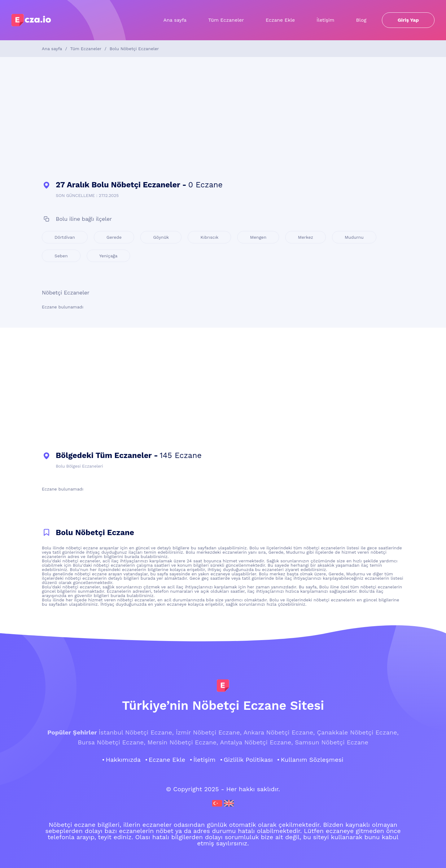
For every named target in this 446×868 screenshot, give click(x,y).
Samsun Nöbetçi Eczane (332, 742)
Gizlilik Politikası (248, 760)
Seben (61, 256)
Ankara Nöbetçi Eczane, (279, 732)
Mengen (258, 237)
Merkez (306, 237)
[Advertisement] (223, 119)
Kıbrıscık (209, 237)
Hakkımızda (123, 760)
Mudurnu (354, 237)
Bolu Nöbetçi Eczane (95, 532)
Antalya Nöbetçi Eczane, (256, 742)
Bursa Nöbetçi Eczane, (111, 742)
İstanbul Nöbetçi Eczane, (136, 732)
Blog (361, 20)
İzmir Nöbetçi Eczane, (209, 732)
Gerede (114, 237)
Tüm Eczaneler (226, 20)
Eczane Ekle (280, 20)
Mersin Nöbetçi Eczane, (183, 742)
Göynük (161, 237)
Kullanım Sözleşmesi (312, 760)
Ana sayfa (175, 20)
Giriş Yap (408, 20)
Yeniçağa (109, 256)
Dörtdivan (65, 237)
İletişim (325, 20)
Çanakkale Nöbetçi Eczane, (358, 732)
